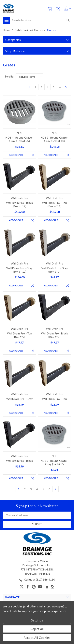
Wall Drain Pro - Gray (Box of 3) (55, 270)
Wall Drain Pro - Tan (54, 399)
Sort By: (9, 76)
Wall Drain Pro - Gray (19, 399)
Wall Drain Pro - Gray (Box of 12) (19, 270)
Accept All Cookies (37, 638)
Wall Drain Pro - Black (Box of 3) (55, 335)
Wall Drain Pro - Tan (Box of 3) (20, 335)
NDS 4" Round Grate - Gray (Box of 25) (19, 139)
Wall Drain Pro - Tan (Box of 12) (54, 204)
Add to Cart (16, 155)
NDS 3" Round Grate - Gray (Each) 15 (55, 462)
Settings (37, 620)
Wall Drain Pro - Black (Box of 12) (20, 204)
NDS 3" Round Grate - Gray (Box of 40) (55, 139)
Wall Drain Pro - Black (20, 461)
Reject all (37, 629)
